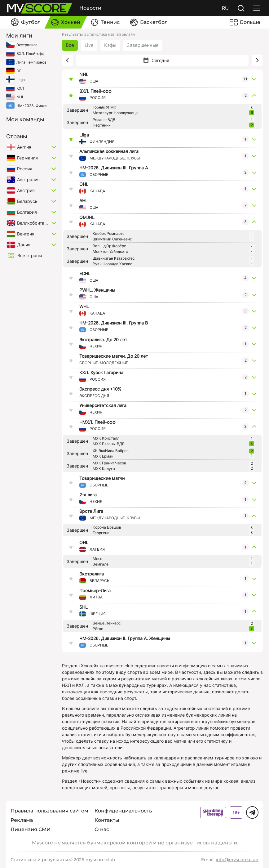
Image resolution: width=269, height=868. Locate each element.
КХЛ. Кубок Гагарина (101, 373)
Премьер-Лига (95, 591)
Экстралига (92, 574)
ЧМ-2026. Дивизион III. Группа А (114, 168)
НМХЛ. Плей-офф (97, 422)
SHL (84, 607)
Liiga (84, 135)
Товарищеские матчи (102, 478)
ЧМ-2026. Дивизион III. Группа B (114, 323)
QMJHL (87, 217)
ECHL (85, 274)
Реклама (22, 820)
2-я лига (88, 495)
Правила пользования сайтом (49, 811)
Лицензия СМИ (31, 829)
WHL (84, 306)
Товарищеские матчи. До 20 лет (114, 356)
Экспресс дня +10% (100, 389)
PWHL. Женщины (97, 290)
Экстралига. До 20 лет (103, 340)
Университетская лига (103, 405)
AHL (84, 201)
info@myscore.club (237, 860)
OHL (84, 184)
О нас (102, 829)
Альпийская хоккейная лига (109, 151)
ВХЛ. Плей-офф (95, 91)
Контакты (107, 820)
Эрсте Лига (91, 511)
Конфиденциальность (123, 811)
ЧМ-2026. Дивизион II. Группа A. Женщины (125, 638)
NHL (84, 74)
